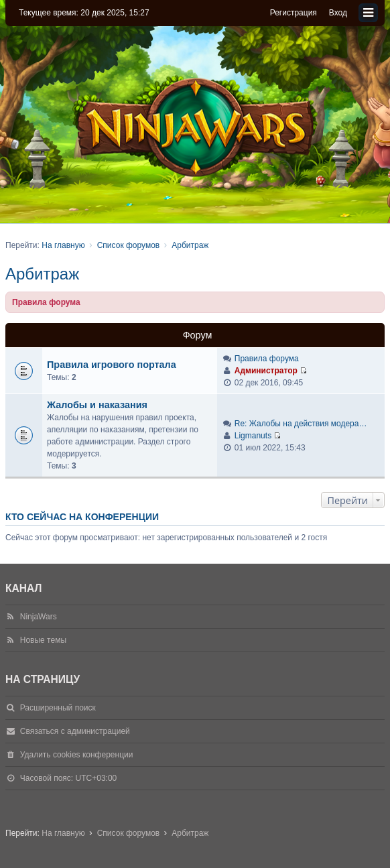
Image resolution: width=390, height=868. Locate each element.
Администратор (266, 371)
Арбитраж (42, 274)
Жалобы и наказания (97, 405)
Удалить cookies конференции (77, 755)
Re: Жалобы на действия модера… (301, 424)
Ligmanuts (253, 436)
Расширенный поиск (58, 708)
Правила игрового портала (112, 365)
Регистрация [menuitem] (294, 13)
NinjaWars (39, 617)
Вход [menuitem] (338, 13)
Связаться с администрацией (75, 731)
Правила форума (267, 359)
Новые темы (43, 640)
